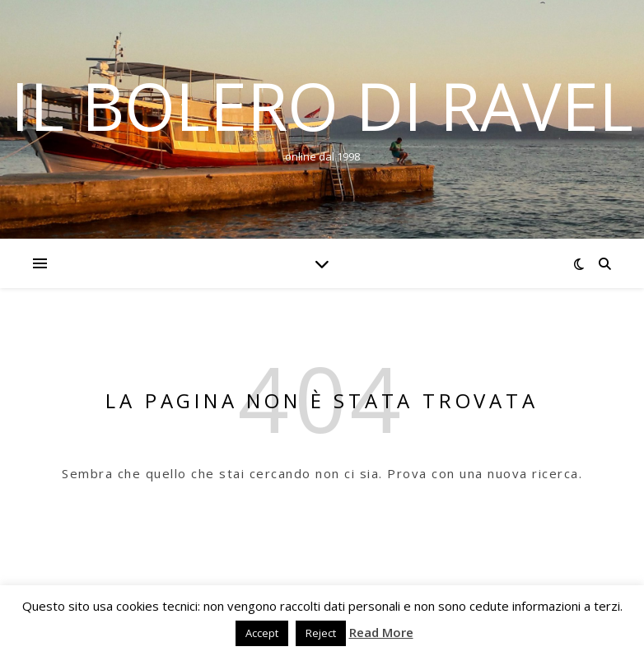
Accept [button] (262, 633)
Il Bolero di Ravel (322, 105)
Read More (381, 632)
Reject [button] (321, 633)
